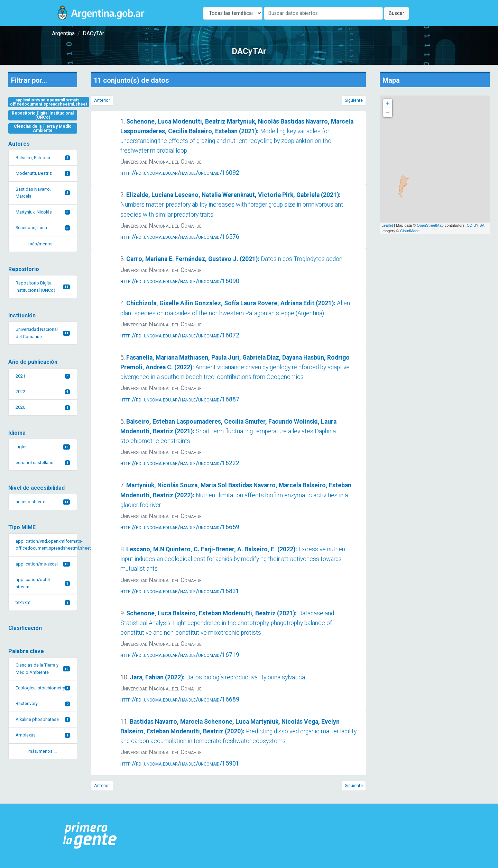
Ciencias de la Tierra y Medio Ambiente (43, 128)
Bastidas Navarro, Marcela (43, 193)
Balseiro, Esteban (43, 158)
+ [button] (388, 103)
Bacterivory (43, 703)
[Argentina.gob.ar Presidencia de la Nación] (90, 836)
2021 (43, 376)
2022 (43, 392)
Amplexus (43, 735)
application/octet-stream (43, 583)
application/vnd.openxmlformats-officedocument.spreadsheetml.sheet (49, 102)
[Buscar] (323, 13)
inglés (43, 447)
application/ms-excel (43, 564)
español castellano (43, 463)
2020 (43, 407)
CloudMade (410, 231)
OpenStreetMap (430, 225)
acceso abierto (43, 502)
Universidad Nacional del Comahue (43, 333)
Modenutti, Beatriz (43, 173)
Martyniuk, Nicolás (43, 212)
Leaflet (387, 225)
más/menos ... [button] (43, 244)
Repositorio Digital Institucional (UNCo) (43, 115)
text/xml (43, 602)
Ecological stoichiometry (43, 688)
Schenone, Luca (43, 228)
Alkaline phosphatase (43, 719)
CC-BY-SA (476, 225)
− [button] (388, 112)
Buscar (396, 13)
